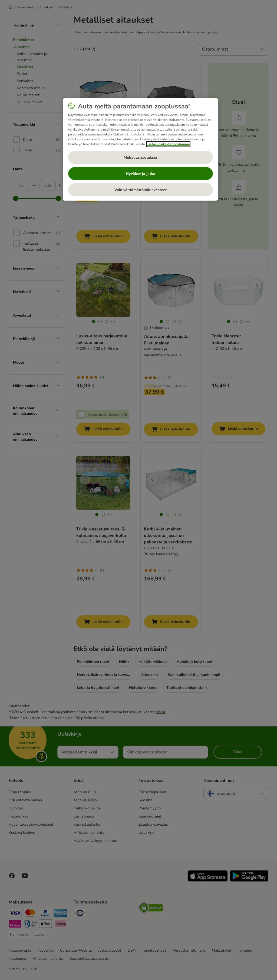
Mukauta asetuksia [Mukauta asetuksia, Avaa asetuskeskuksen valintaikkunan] (140, 157)
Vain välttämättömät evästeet (141, 190)
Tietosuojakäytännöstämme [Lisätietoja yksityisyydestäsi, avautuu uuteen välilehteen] (168, 144)
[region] (141, 150)
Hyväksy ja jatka (141, 174)
